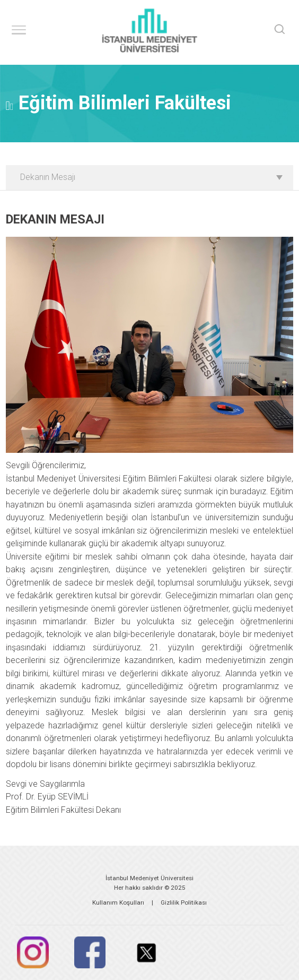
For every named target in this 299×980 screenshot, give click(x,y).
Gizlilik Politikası (184, 902)
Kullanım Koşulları (118, 902)
